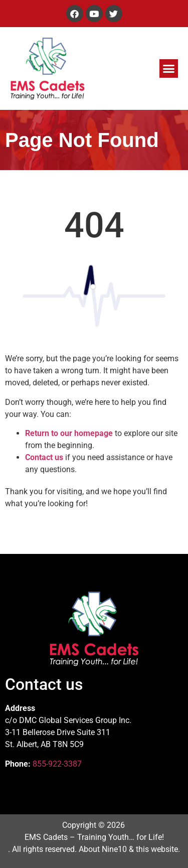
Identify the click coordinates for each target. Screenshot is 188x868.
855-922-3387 (57, 764)
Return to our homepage (69, 433)
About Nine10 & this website (128, 849)
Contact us (44, 457)
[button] (169, 69)
